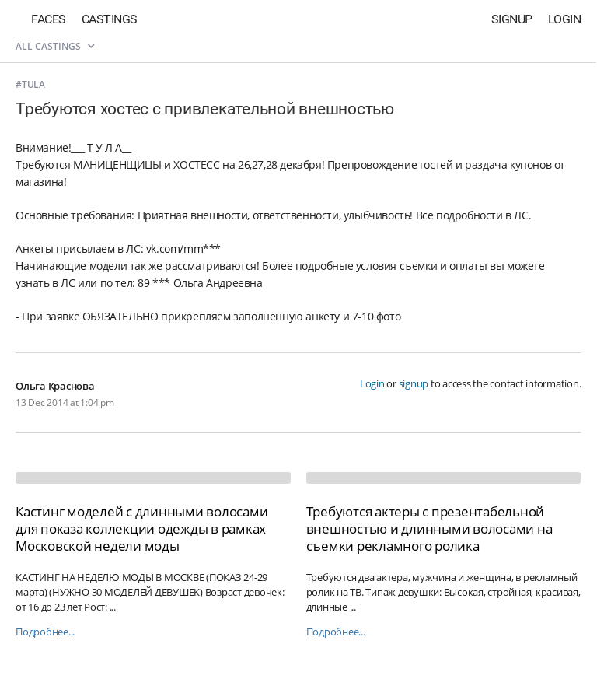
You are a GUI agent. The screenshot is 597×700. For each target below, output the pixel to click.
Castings (110, 19)
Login (565, 19)
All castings (55, 46)
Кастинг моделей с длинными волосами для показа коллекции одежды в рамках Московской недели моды (141, 528)
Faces (49, 19)
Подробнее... (45, 632)
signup (414, 383)
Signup (512, 19)
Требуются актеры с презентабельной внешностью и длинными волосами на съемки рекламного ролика (429, 528)
